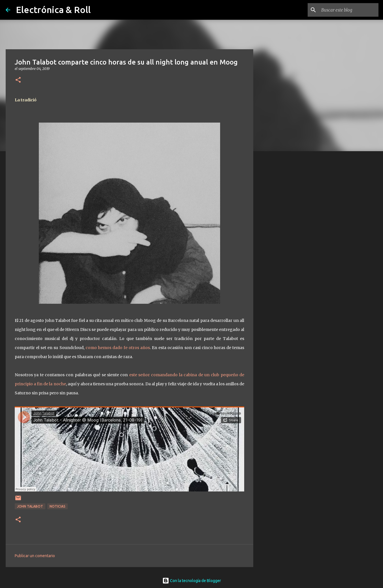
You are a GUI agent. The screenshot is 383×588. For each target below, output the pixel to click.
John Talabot (30, 506)
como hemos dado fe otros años (118, 348)
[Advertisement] (282, 245)
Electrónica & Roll (53, 10)
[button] (18, 80)
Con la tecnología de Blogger (192, 581)
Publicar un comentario (35, 556)
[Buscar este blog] (349, 10)
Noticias (58, 506)
